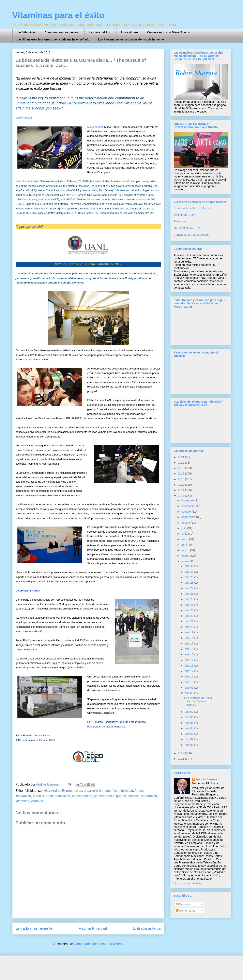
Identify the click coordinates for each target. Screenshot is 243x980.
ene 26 (190, 594)
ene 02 (190, 739)
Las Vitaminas (26, 32)
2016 (181, 479)
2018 (181, 468)
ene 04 (190, 728)
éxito (116, 791)
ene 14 (190, 660)
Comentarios (186, 911)
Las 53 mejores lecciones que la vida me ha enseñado (53, 39)
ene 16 (190, 649)
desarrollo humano (97, 791)
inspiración (23, 796)
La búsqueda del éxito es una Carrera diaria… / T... (198, 701)
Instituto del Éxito (185, 215)
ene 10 (190, 682)
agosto (186, 523)
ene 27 (190, 588)
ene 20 (190, 627)
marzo (186, 550)
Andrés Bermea (62, 791)
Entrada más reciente (34, 928)
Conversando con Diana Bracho (169, 32)
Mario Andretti (24, 118)
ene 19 (190, 632)
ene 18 (190, 638)
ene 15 (190, 654)
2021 (181, 457)
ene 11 (190, 676)
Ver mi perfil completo (187, 883)
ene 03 (190, 734)
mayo (185, 539)
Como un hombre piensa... (62, 32)
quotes (121, 796)
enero (185, 561)
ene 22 (190, 616)
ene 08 (190, 693)
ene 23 (190, 610)
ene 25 (190, 599)
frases (139, 791)
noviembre (188, 506)
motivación (62, 796)
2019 (181, 463)
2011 (181, 759)
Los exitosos (130, 32)
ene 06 (190, 717)
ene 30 (190, 572)
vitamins (37, 801)
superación (149, 796)
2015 (181, 485)
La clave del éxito (101, 32)
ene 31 (190, 566)
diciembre (188, 500)
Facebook (180, 221)
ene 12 (190, 671)
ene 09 (190, 688)
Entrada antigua (147, 928)
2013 (181, 496)
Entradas (183, 904)
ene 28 (190, 583)
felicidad (127, 791)
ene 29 (190, 577)
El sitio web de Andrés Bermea (193, 208)
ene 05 (190, 723)
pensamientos (82, 796)
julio (184, 528)
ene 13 (190, 666)
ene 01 (190, 745)
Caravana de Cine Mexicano (192, 235)
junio (185, 534)
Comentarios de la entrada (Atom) (98, 944)
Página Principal (93, 928)
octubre (187, 512)
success (134, 796)
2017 (181, 474)
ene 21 (190, 621)
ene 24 (190, 605)
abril (184, 545)
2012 (181, 753)
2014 (181, 490)
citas (79, 791)
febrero (186, 556)
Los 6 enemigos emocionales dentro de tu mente (131, 39)
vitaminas (22, 801)
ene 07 (190, 712)
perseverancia (104, 796)
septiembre (189, 517)
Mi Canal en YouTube (187, 228)
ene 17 (190, 643)
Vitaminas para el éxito (58, 15)
